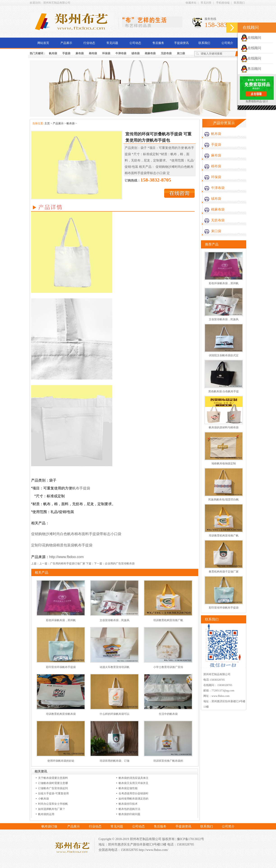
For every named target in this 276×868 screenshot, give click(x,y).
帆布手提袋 (81, 488)
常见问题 (112, 43)
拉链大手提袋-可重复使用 (53, 793)
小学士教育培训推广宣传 (168, 667)
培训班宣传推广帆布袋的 (168, 761)
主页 (47, 123)
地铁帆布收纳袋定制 (224, 464)
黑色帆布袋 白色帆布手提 (224, 391)
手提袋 (66, 53)
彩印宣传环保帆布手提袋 (61, 667)
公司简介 (227, 43)
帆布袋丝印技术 (128, 804)
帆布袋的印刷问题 (129, 814)
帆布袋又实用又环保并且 (133, 783)
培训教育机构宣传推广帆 (168, 620)
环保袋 (106, 53)
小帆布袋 (44, 799)
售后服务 (158, 43)
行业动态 (89, 43)
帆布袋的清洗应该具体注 (133, 778)
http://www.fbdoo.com (66, 557)
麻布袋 (80, 53)
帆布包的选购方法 (129, 809)
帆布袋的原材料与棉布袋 (224, 427)
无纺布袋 (166, 53)
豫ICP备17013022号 (191, 839)
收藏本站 (191, 3)
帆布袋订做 (49, 826)
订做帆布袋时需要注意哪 (53, 783)
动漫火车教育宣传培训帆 (115, 667)
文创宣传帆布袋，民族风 (115, 620)
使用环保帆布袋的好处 (61, 761)
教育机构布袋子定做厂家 (224, 572)
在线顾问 (251, 38)
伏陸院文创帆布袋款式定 (224, 355)
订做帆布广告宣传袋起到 (53, 788)
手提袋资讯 (181, 43)
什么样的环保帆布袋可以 (115, 714)
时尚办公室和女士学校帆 (53, 804)
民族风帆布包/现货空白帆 (224, 500)
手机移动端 (223, 3)
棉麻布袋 (150, 53)
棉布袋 (93, 53)
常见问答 (206, 3)
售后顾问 (251, 69)
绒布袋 (136, 53)
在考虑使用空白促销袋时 (133, 793)
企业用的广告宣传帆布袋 (120, 564)
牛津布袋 (121, 53)
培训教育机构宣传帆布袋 (61, 714)
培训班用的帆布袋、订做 (115, 761)
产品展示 (66, 43)
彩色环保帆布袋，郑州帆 (61, 620)
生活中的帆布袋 (168, 714)
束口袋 (181, 53)
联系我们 (239, 3)
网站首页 (43, 43)
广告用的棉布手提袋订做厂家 (68, 564)
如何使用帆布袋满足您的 (133, 799)
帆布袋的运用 (46, 814)
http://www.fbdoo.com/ (154, 850)
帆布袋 (53, 53)
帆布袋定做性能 (128, 788)
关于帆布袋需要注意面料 (53, 778)
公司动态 (135, 43)
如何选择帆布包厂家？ (52, 809)
